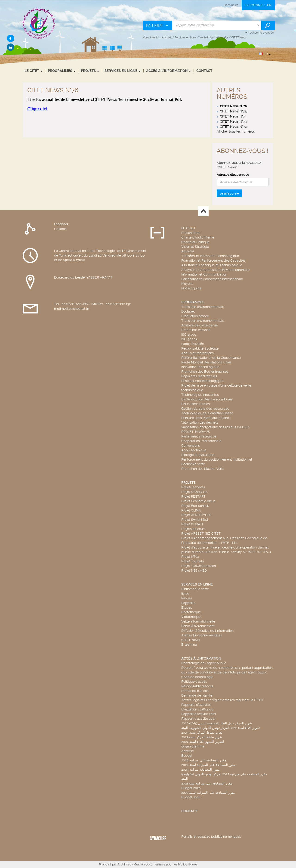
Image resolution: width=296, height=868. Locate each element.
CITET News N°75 (233, 111)
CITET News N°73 (233, 121)
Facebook (61, 224)
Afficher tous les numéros (236, 131)
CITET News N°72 (233, 127)
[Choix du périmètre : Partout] (158, 25)
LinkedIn (60, 229)
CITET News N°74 (233, 116)
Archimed (124, 864)
